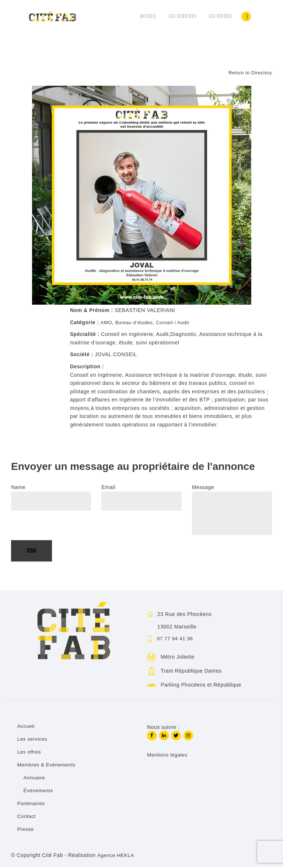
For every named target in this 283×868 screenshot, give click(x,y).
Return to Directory (249, 73)
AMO (107, 323)
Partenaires (32, 804)
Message (203, 488)
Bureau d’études (136, 323)
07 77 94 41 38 (176, 639)
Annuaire (35, 778)
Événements (39, 791)
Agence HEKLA (116, 856)
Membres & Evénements (47, 765)
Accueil (26, 727)
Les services (33, 740)
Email (108, 488)
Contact (27, 817)
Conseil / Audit (177, 323)
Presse (26, 830)
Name (18, 488)
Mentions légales (168, 756)
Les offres (29, 752)
